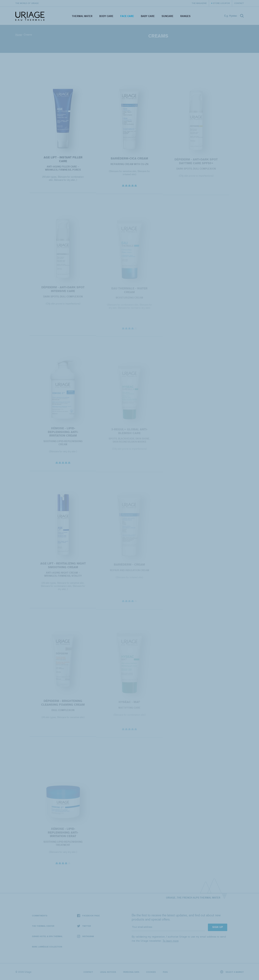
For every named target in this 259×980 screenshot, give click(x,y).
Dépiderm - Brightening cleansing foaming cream (63, 704)
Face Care (127, 16)
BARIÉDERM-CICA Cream (129, 160)
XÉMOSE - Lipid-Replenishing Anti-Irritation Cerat (63, 834)
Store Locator (221, 3)
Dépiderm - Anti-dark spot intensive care (63, 291)
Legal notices (108, 972)
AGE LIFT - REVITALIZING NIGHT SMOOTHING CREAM (63, 567)
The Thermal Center (43, 926)
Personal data (131, 972)
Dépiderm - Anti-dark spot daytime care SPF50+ (196, 163)
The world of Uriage (27, 3)
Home (19, 35)
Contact (239, 3)
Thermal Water (82, 16)
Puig (165, 972)
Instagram (85, 936)
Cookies (151, 972)
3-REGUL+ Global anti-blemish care (129, 433)
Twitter (84, 926)
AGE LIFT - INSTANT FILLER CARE (63, 160)
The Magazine (199, 3)
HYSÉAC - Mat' (129, 704)
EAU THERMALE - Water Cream (129, 292)
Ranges (185, 16)
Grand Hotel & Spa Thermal (47, 936)
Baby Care (148, 16)
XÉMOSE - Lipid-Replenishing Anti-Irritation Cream (63, 433)
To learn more (171, 941)
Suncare (168, 16)
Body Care (106, 16)
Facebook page (88, 916)
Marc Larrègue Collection (47, 947)
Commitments (40, 916)
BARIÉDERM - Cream (129, 566)
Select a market (232, 972)
